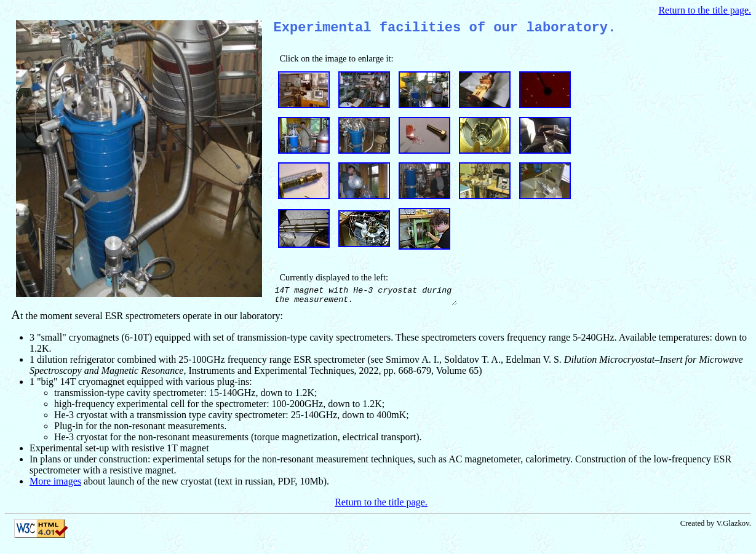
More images (55, 488)
